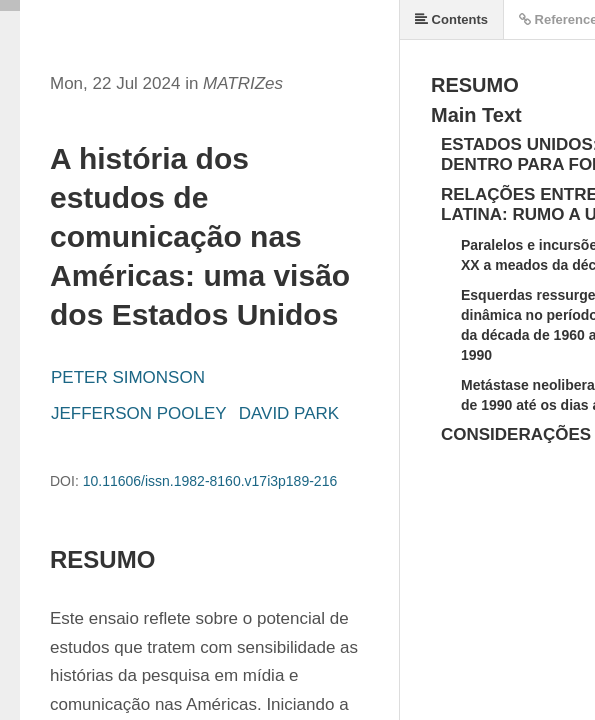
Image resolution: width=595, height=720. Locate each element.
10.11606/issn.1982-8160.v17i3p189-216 (210, 481)
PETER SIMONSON (128, 377)
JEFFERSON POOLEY (139, 413)
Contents (451, 19)
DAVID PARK (289, 413)
